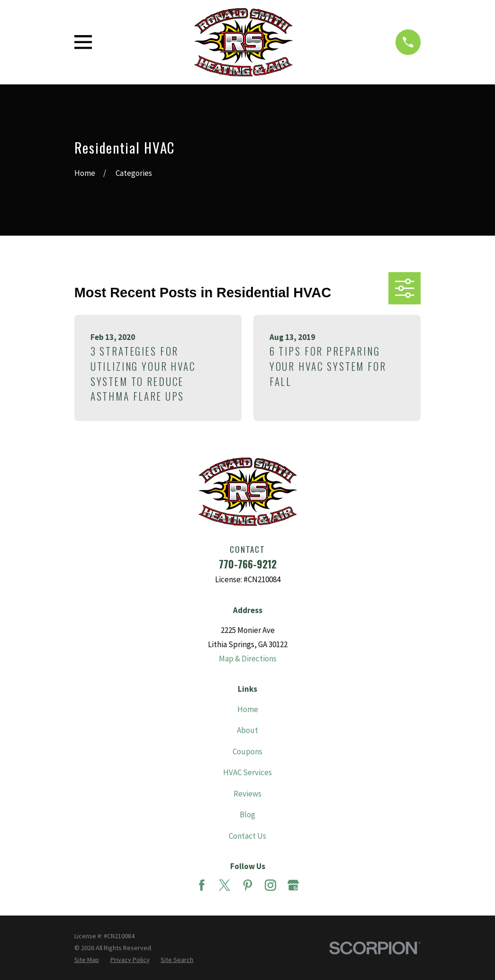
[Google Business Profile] (293, 885)
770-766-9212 (248, 564)
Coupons (247, 751)
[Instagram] (270, 885)
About (247, 730)
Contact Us (247, 836)
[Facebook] (202, 885)
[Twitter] (225, 885)
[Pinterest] (248, 885)
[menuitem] (87, 960)
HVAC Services (247, 772)
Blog (247, 815)
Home (248, 709)
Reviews (247, 794)
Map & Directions (248, 659)
